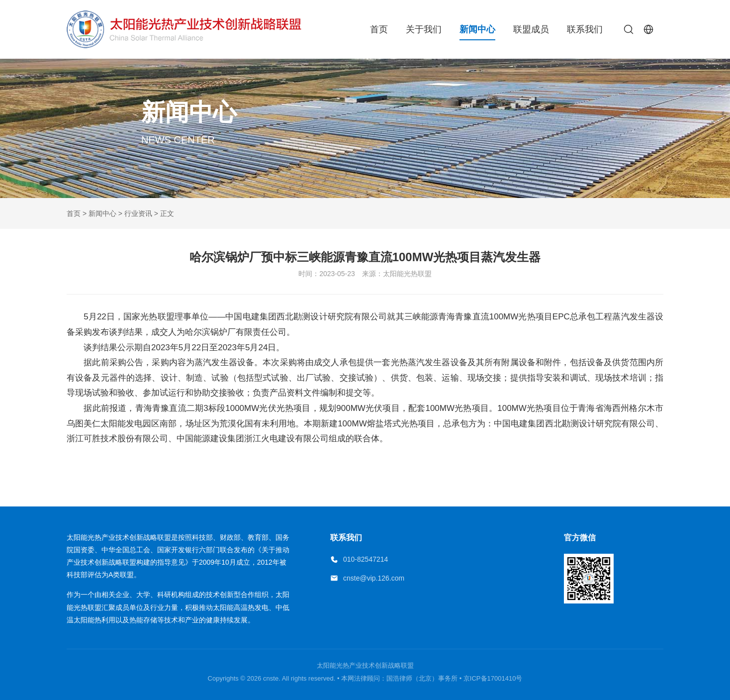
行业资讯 (138, 213)
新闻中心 (477, 29)
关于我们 (424, 29)
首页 (379, 29)
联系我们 (585, 29)
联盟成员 (531, 29)
